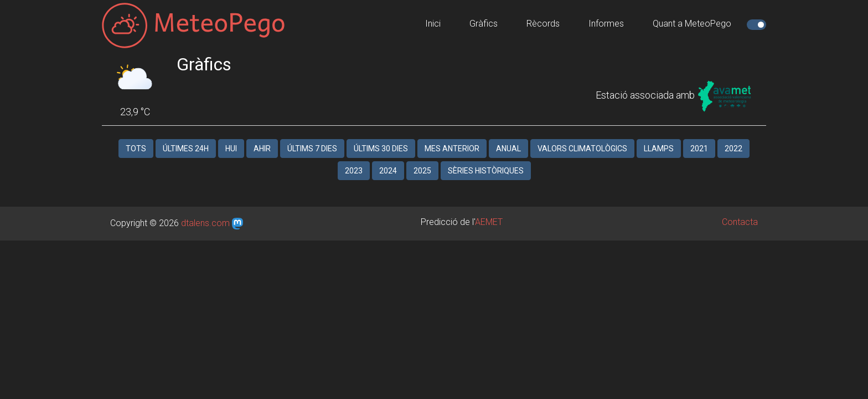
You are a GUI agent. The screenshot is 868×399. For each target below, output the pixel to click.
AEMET (489, 211)
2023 (354, 160)
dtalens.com (205, 212)
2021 (699, 137)
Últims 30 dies (381, 137)
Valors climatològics (582, 137)
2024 (388, 160)
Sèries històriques (486, 160)
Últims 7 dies (312, 137)
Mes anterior (452, 137)
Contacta (740, 211)
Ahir (262, 137)
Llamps (659, 137)
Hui (231, 137)
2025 (422, 160)
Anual (508, 137)
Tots (136, 137)
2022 (733, 137)
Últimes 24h (186, 137)
